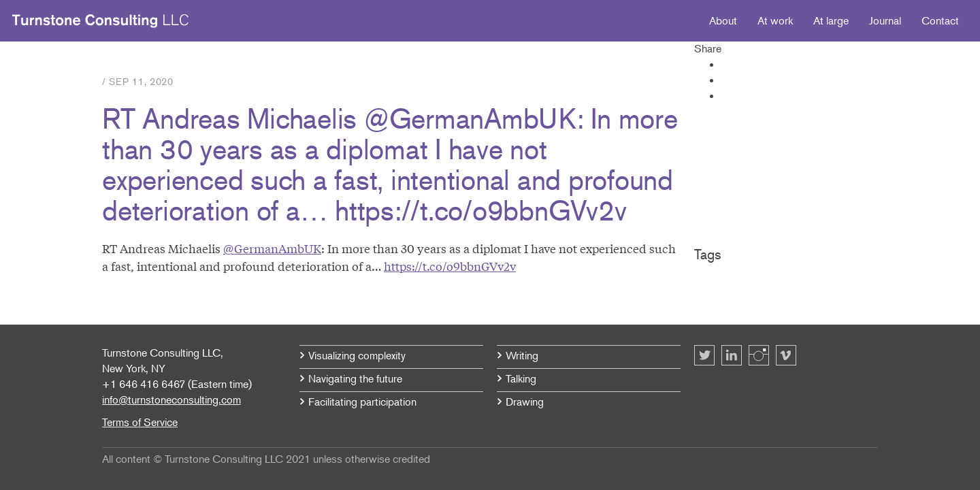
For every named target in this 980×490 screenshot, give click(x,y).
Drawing (525, 402)
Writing (522, 355)
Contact (940, 20)
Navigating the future (355, 378)
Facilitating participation (362, 402)
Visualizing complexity (357, 355)
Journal (885, 20)
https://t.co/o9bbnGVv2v (450, 266)
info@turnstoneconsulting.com (171, 399)
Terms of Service (140, 422)
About (723, 20)
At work (775, 20)
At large (831, 20)
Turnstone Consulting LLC (101, 21)
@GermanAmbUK (272, 248)
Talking (521, 378)
